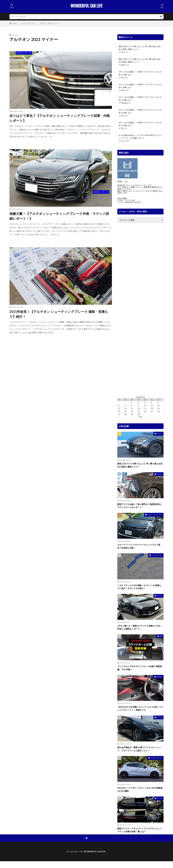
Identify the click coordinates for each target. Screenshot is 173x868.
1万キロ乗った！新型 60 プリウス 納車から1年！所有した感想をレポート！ (140, 627)
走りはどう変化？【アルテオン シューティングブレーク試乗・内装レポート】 (60, 118)
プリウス (159, 434)
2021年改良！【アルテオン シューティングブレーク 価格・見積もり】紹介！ (59, 314)
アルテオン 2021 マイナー (49, 23)
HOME (14, 23)
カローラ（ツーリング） (155, 515)
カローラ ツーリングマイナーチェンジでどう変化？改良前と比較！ (139, 546)
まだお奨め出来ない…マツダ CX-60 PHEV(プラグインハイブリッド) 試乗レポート (140, 137)
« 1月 (140, 417)
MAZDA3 (159, 677)
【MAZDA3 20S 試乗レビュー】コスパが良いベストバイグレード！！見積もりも (140, 708)
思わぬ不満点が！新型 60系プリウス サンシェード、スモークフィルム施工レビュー (139, 749)
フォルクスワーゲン (28, 23)
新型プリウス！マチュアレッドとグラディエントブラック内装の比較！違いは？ (140, 830)
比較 (161, 636)
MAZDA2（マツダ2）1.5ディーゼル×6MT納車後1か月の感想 (140, 789)
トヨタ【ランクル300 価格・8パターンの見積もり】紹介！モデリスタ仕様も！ (139, 587)
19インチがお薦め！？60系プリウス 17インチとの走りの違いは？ (140, 73)
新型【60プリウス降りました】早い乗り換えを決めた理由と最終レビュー (140, 48)
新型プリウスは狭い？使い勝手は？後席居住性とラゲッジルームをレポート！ (140, 506)
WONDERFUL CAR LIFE (86, 6)
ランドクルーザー (157, 555)
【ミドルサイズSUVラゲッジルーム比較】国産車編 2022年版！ (140, 668)
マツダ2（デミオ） (156, 758)
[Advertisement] (140, 310)
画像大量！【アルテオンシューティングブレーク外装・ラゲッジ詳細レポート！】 (59, 216)
